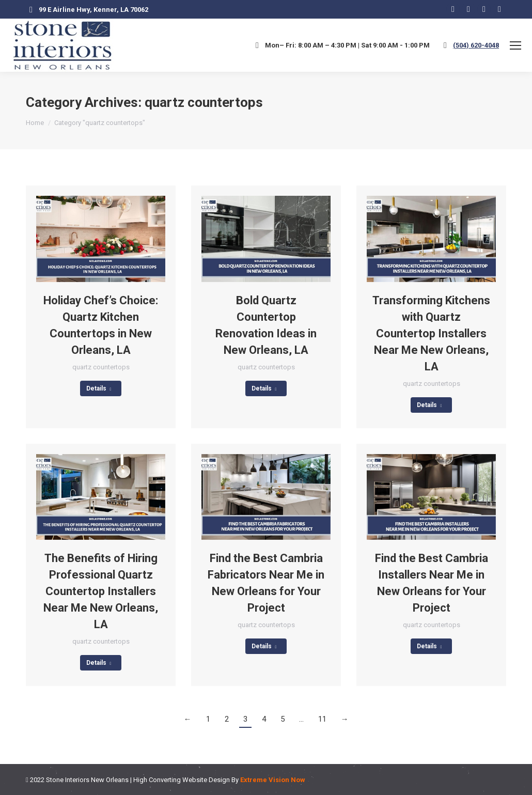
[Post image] (101, 239)
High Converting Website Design (182, 780)
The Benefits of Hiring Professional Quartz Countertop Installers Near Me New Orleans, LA (101, 591)
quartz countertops (101, 367)
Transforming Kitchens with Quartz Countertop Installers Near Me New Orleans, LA (431, 333)
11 (322, 719)
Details (99, 388)
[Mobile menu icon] (515, 45)
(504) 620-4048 (476, 45)
